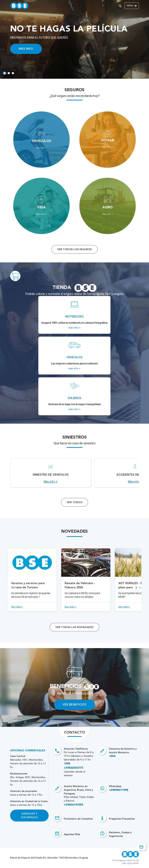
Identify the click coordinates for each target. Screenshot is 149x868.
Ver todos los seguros (74, 249)
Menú (132, 6)
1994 (112, 756)
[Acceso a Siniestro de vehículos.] (51, 473)
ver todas (74, 627)
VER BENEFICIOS (75, 705)
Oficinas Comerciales (28, 751)
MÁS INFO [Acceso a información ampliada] (26, 49)
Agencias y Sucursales (29, 816)
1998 (67, 764)
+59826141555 (73, 805)
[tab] (5, 73)
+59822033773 (73, 768)
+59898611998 (119, 790)
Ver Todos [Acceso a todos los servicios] (74, 502)
